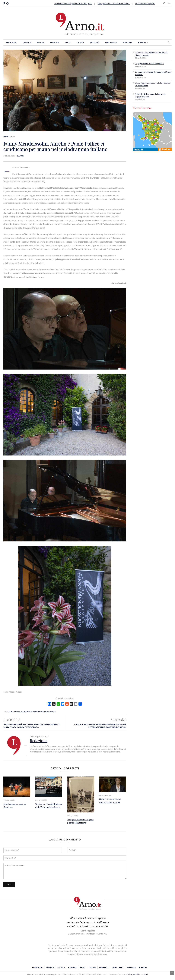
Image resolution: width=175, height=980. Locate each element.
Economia (55, 43)
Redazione (39, 741)
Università (94, 43)
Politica (41, 43)
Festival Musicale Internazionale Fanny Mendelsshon (35, 711)
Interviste (127, 43)
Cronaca (27, 43)
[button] (169, 42)
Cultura (80, 43)
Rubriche (142, 43)
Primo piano (12, 43)
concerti (10, 711)
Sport (68, 43)
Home (6, 136)
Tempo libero (111, 43)
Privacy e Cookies (134, 974)
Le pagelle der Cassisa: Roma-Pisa (114, 3)
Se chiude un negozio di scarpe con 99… (154, 3)
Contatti (145, 974)
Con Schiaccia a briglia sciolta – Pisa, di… (73, 3)
